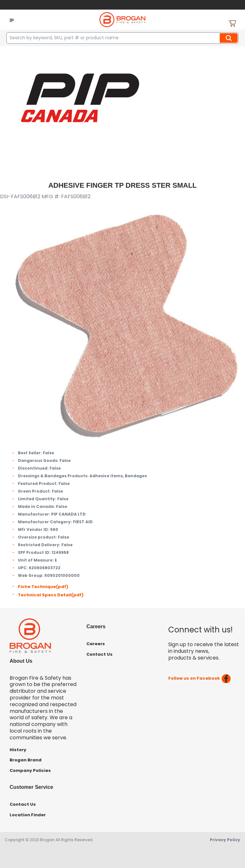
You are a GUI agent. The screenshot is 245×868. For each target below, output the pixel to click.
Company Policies (30, 770)
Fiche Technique (43, 587)
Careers (96, 644)
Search (230, 38)
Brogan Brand (26, 760)
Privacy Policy (225, 840)
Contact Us (99, 654)
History (18, 750)
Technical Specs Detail (51, 595)
